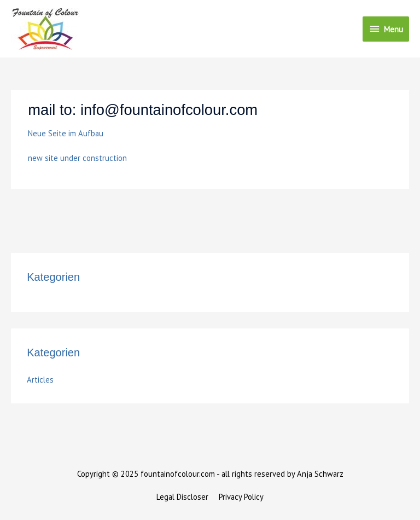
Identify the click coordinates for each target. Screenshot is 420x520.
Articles (40, 380)
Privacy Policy (241, 497)
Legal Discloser (182, 497)
